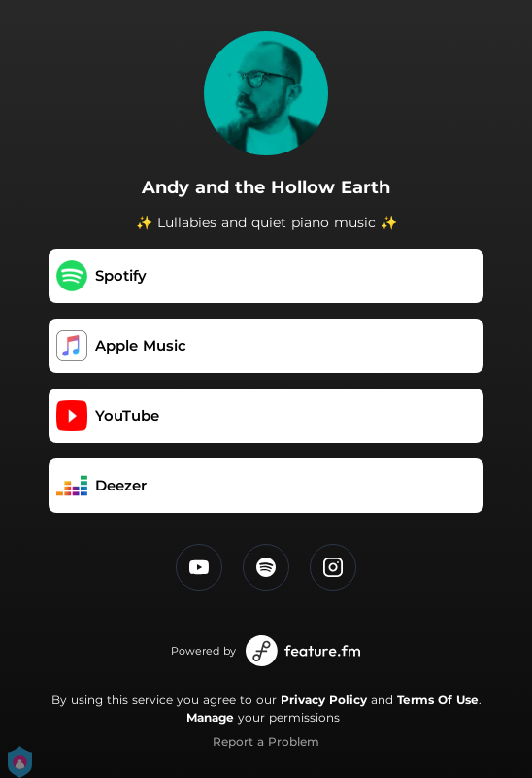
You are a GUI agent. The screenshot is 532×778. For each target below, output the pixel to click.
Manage (210, 717)
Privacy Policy (324, 700)
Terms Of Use (438, 700)
